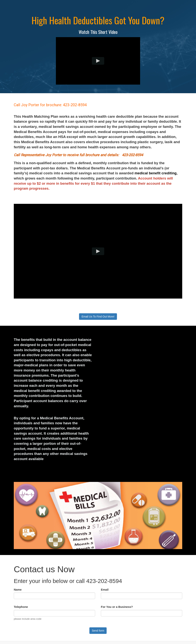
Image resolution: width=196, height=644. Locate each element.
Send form (98, 631)
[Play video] (98, 61)
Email (105, 590)
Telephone (21, 607)
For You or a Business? (117, 607)
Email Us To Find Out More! (98, 317)
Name (18, 590)
